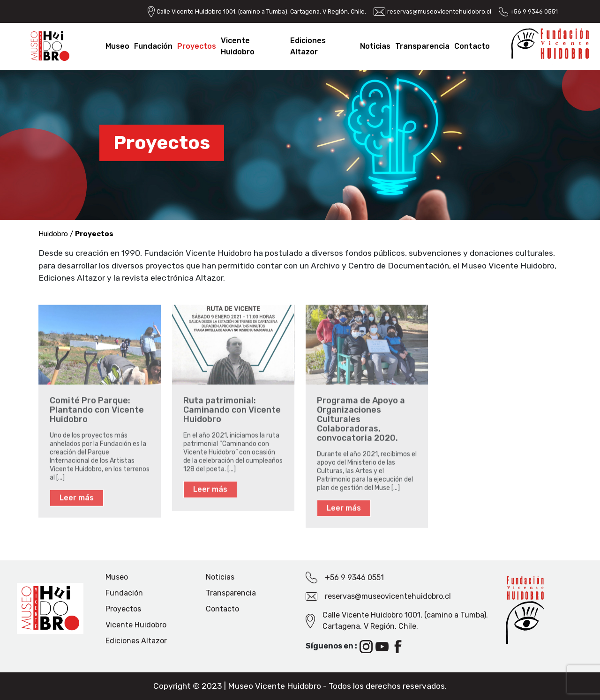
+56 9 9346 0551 (534, 11)
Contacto (472, 46)
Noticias (375, 46)
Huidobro (53, 234)
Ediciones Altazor (136, 641)
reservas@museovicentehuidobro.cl (439, 11)
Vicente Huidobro (136, 625)
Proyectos (197, 46)
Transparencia (422, 46)
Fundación (153, 46)
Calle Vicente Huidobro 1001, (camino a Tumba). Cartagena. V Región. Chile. (261, 11)
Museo (117, 46)
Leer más (77, 500)
